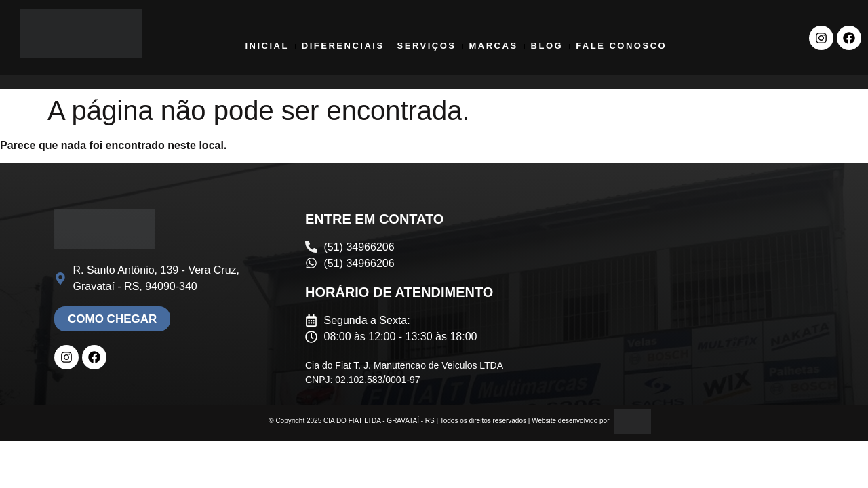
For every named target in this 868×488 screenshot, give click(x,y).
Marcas (494, 46)
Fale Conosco (621, 46)
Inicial (267, 46)
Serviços (427, 46)
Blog (547, 46)
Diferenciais (343, 46)
